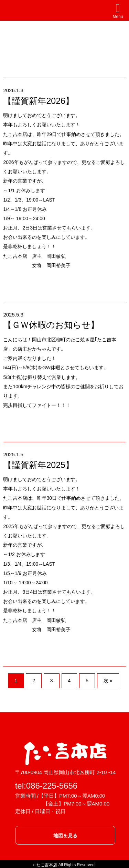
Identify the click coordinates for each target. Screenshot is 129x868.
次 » (108, 681)
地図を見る (65, 836)
